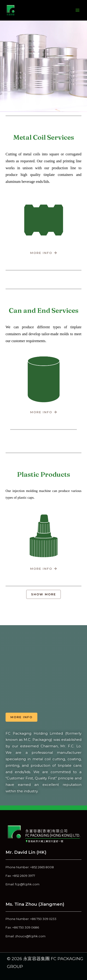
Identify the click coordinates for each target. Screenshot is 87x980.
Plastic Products (43, 474)
